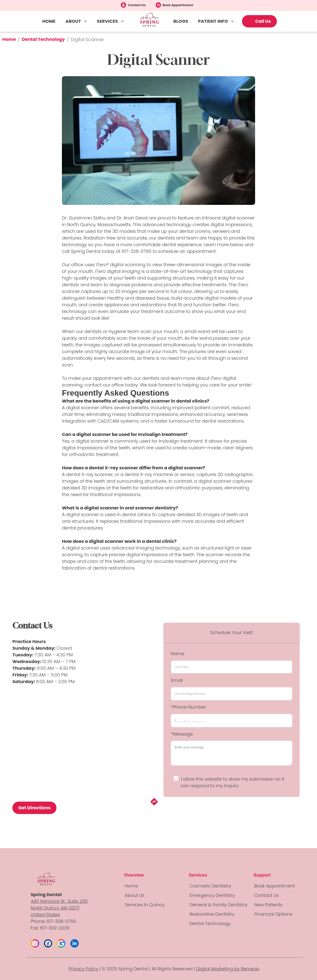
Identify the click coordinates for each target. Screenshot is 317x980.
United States (45, 915)
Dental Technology (43, 39)
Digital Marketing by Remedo (228, 969)
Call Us (263, 21)
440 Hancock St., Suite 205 (59, 901)
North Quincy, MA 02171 (55, 908)
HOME (49, 21)
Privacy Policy (83, 969)
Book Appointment (178, 5)
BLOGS (181, 21)
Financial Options (273, 914)
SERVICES (111, 21)
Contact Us (137, 5)
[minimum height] (232, 753)
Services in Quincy (145, 905)
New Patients (268, 905)
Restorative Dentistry (212, 914)
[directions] (154, 804)
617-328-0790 (136, 251)
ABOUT (77, 21)
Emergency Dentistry (212, 895)
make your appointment (95, 378)
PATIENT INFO (216, 21)
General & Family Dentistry (218, 905)
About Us (135, 895)
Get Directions (34, 808)
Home (9, 39)
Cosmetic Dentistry (210, 886)
